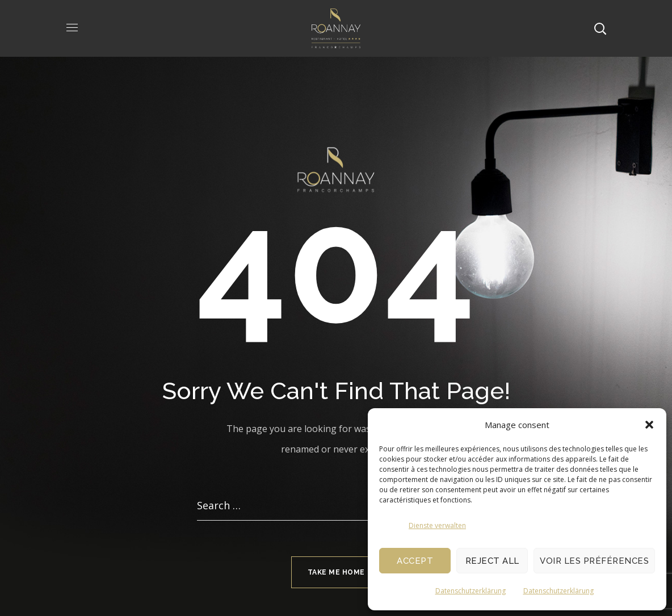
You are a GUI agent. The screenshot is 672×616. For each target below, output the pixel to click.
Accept (415, 561)
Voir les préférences (594, 561)
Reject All (492, 561)
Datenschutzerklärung (471, 591)
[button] (649, 425)
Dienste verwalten (437, 525)
